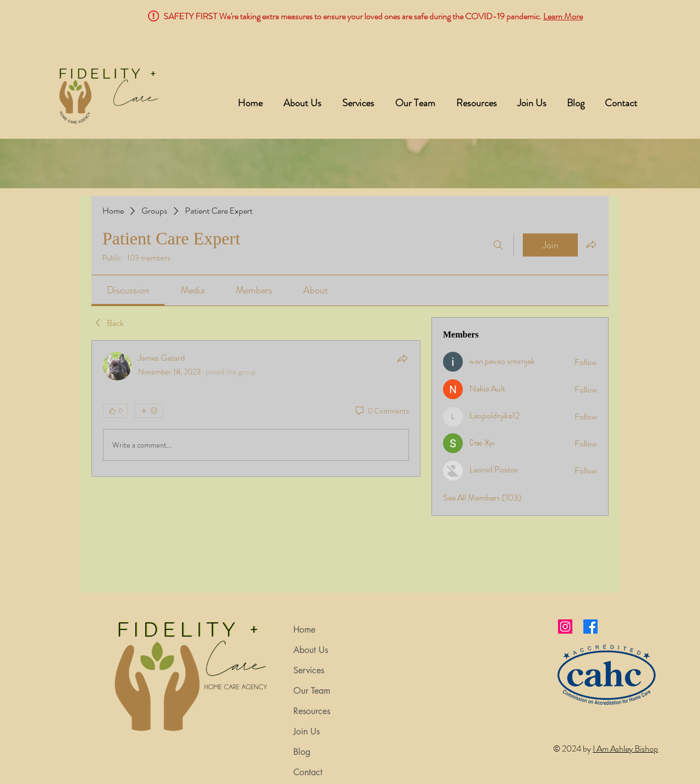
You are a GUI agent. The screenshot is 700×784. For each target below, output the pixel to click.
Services (309, 670)
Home (304, 630)
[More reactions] (149, 411)
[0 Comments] (381, 411)
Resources (312, 711)
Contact (308, 772)
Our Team (312, 691)
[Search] (498, 245)
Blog (302, 752)
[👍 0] (115, 411)
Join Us (307, 731)
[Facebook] (590, 627)
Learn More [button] (563, 16)
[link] (128, 290)
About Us (311, 650)
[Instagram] (565, 627)
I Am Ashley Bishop (625, 748)
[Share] (402, 358)
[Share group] (591, 244)
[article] (256, 409)
